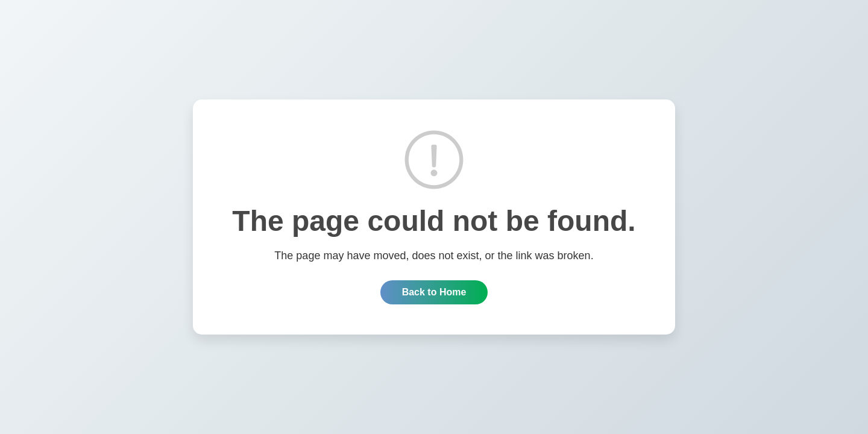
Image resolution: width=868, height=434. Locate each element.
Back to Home (434, 292)
